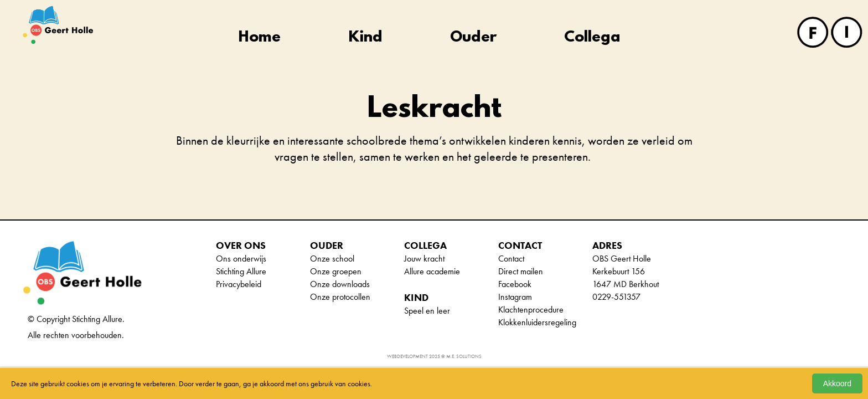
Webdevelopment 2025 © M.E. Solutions (434, 356)
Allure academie (432, 271)
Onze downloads (340, 284)
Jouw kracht (424, 259)
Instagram (515, 297)
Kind (366, 38)
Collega (592, 38)
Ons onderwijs (241, 259)
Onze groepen (336, 271)
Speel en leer (427, 311)
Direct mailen (521, 271)
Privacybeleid (239, 284)
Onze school (332, 259)
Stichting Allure (241, 271)
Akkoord (837, 383)
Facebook (515, 284)
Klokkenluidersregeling (537, 322)
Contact (511, 259)
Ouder (473, 38)
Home (260, 38)
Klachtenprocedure (531, 310)
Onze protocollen (340, 297)
